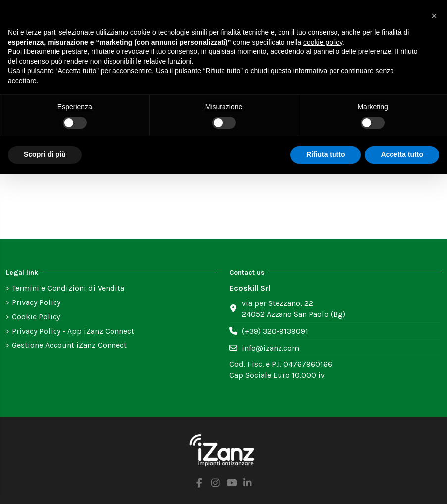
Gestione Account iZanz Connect (69, 345)
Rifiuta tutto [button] (326, 154)
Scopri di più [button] (45, 154)
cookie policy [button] (323, 42)
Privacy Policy (36, 302)
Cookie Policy (36, 317)
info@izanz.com (271, 348)
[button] (434, 16)
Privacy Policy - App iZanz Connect (73, 331)
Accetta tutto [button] (402, 154)
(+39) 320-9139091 (275, 331)
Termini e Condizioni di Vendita (68, 288)
